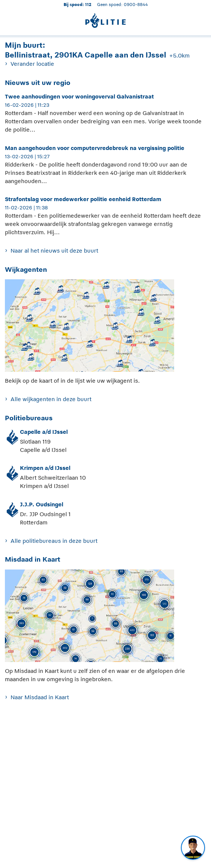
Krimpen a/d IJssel (45, 468)
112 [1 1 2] (88, 4)
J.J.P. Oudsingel (42, 504)
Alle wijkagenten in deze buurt (51, 399)
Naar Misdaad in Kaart (40, 697)
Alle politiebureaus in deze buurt (54, 541)
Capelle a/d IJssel (44, 432)
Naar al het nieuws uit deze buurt (54, 251)
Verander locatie (32, 64)
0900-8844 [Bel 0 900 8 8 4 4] (136, 4)
